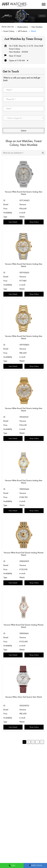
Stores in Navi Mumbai (11, 842)
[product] (23, 118)
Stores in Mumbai (29, 835)
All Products (23, 31)
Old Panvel (24, 761)
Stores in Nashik (24, 838)
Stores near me (8, 27)
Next (37, 742)
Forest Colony (9, 31)
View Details (13, 222)
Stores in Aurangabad (10, 835)
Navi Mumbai (37, 27)
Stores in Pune (28, 842)
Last (42, 742)
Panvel (34, 761)
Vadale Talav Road (9, 761)
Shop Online (34, 222)
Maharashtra (23, 27)
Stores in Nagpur (8, 838)
